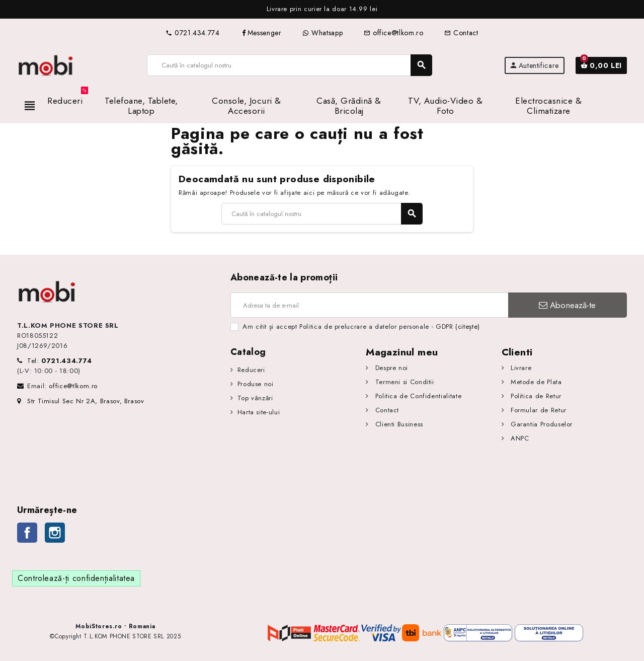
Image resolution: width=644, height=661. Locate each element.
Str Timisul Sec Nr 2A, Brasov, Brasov (81, 401)
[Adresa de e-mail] (369, 305)
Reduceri (251, 370)
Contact (461, 33)
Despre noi (390, 368)
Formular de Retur (537, 410)
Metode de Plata (535, 382)
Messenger (261, 33)
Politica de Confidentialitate (417, 396)
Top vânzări (255, 398)
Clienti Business (398, 424)
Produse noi (256, 384)
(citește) (468, 326)
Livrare (520, 368)
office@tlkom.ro (393, 33)
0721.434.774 (192, 33)
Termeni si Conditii (404, 382)
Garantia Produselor (540, 424)
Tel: (60, 361)
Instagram (55, 533)
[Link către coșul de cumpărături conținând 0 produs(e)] (601, 65)
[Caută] (290, 65)
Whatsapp (323, 33)
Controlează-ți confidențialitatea (76, 578)
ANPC (518, 438)
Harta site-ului (259, 412)
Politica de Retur (535, 396)
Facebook (27, 533)
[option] (322, 9)
